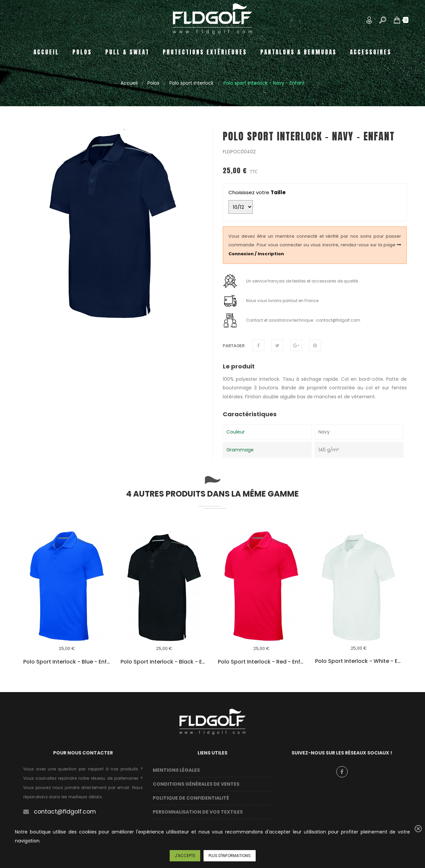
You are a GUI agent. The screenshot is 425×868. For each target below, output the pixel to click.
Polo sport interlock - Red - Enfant (261, 662)
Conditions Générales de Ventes (196, 784)
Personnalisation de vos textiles (198, 812)
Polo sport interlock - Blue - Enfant (67, 662)
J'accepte (185, 856)
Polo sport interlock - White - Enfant (359, 661)
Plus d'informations (230, 856)
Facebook (342, 772)
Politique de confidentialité (191, 798)
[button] (397, 20)
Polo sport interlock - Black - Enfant (164, 662)
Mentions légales (176, 770)
